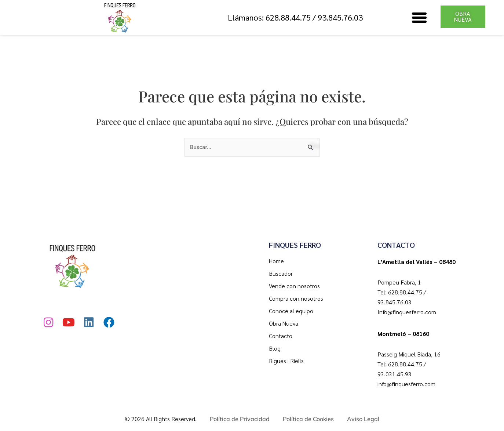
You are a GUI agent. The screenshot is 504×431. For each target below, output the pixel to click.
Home (276, 261)
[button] (419, 18)
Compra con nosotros (296, 298)
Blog (275, 348)
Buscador (281, 273)
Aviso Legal (363, 419)
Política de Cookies (308, 419)
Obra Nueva (284, 323)
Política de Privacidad (240, 419)
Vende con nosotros (294, 286)
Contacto (281, 336)
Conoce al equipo (291, 311)
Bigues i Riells (286, 361)
